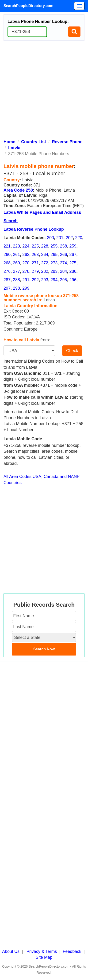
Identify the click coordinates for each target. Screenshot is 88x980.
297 (7, 288)
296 (73, 280)
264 (45, 255)
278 (26, 271)
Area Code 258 (18, 190)
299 (26, 288)
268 (7, 263)
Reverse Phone (67, 142)
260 (7, 255)
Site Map (44, 957)
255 (54, 246)
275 (73, 263)
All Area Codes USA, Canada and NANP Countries (42, 480)
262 (26, 255)
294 (54, 280)
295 (63, 280)
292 (35, 280)
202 (69, 238)
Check (72, 351)
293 (45, 280)
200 (50, 238)
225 (35, 246)
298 (16, 288)
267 (73, 255)
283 (54, 271)
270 (26, 263)
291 (26, 280)
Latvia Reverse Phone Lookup (34, 229)
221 (7, 246)
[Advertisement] (44, 91)
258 (63, 246)
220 (79, 238)
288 (16, 280)
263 (35, 255)
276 (7, 271)
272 (45, 263)
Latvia (14, 148)
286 (73, 271)
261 (16, 255)
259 (73, 246)
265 (54, 255)
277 (16, 271)
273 (54, 263)
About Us (11, 951)
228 (45, 246)
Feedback (72, 951)
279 (35, 271)
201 (60, 238)
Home (9, 142)
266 (63, 255)
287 (7, 280)
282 (45, 271)
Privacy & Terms (42, 951)
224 (26, 246)
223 (16, 246)
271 (35, 263)
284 (63, 271)
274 (63, 263)
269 (16, 263)
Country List (34, 142)
